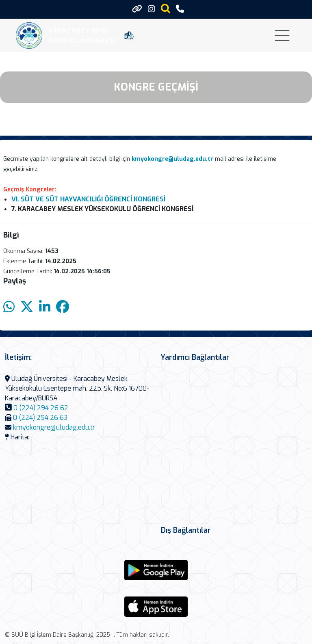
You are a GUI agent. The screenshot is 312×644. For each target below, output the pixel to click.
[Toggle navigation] (282, 36)
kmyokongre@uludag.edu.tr (54, 427)
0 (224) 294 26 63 (40, 418)
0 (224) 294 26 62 (41, 408)
